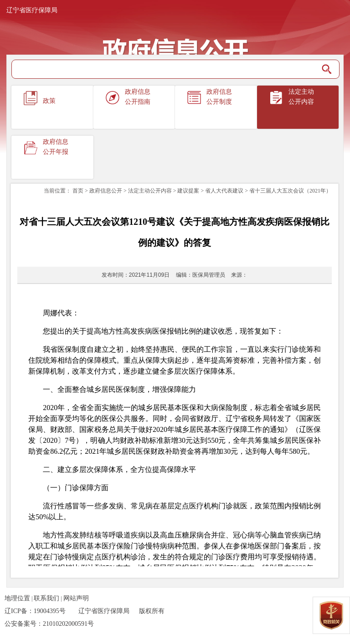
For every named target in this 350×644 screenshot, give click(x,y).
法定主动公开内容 (301, 97)
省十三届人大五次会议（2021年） (290, 191)
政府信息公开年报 (56, 147)
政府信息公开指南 (138, 97)
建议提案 (188, 191)
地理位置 (17, 598)
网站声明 (76, 598)
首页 (78, 191)
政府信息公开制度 (219, 97)
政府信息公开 (106, 191)
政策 (49, 101)
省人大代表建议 (224, 191)
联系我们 (46, 598)
